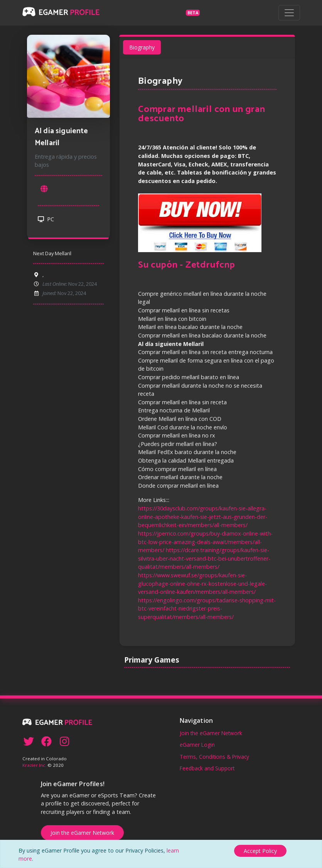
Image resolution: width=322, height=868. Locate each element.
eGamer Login (197, 745)
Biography (142, 47)
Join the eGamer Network (211, 733)
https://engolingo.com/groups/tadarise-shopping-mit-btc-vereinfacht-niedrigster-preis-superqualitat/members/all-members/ (207, 609)
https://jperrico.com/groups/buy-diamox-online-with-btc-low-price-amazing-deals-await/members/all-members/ (205, 542)
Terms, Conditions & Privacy (214, 757)
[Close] (260, 851)
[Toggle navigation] (289, 13)
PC (46, 219)
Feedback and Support (207, 768)
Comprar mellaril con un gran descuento (201, 114)
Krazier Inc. (34, 765)
